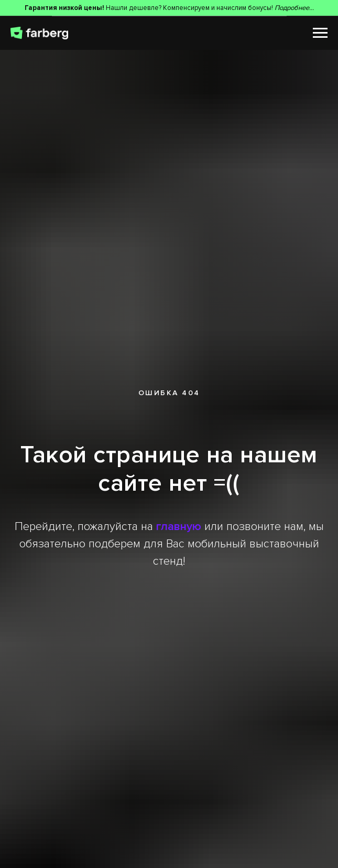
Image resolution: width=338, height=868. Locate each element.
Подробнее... (294, 8)
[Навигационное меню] (320, 33)
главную (179, 527)
